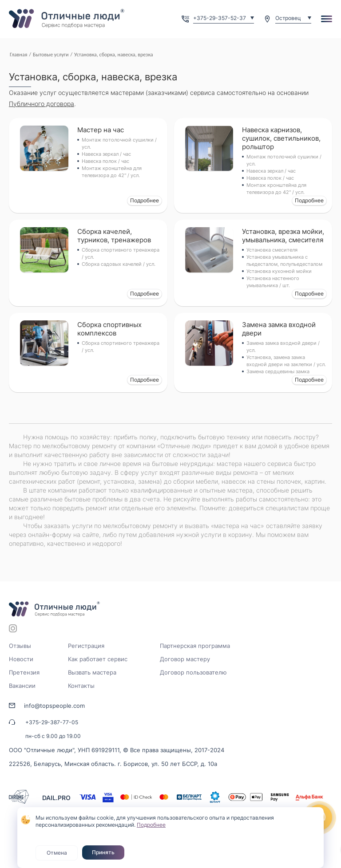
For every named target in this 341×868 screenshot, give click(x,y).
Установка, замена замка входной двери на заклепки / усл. (286, 361)
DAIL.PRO (56, 798)
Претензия (24, 672)
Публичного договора (42, 104)
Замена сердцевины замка (278, 371)
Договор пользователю (193, 672)
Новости (21, 659)
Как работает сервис (98, 659)
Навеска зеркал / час (106, 154)
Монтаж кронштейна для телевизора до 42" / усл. (112, 172)
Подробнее (145, 200)
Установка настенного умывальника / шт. (273, 282)
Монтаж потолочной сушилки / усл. (119, 143)
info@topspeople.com (54, 706)
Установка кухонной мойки (279, 271)
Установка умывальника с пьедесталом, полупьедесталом (284, 260)
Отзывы (20, 646)
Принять (103, 852)
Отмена (57, 853)
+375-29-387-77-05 (52, 722)
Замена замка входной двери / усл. (283, 347)
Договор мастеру (185, 659)
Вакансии (22, 686)
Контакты (81, 686)
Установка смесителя (272, 250)
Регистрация (86, 646)
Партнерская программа (195, 646)
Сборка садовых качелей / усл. (119, 264)
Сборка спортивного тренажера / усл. (121, 253)
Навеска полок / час (105, 161)
